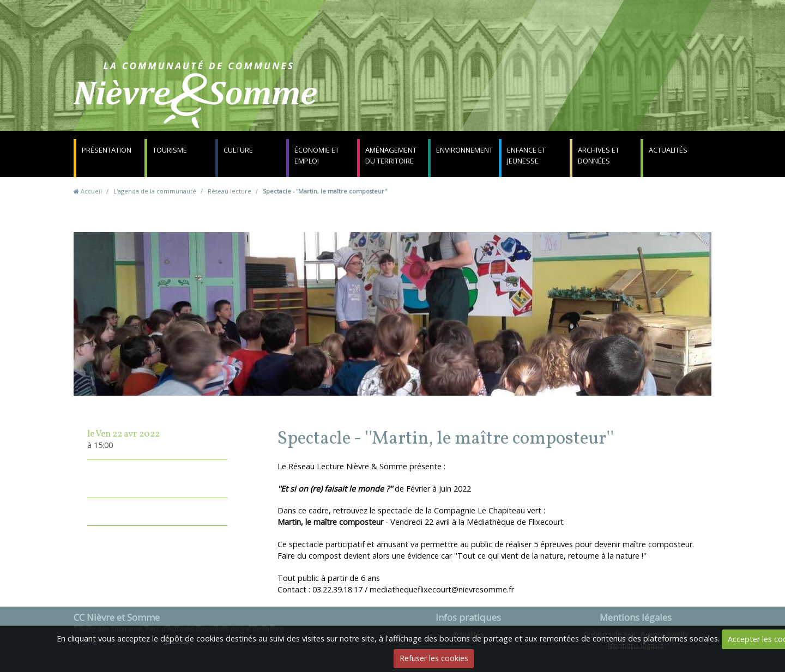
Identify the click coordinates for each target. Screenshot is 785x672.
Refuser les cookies (434, 658)
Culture (238, 150)
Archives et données (599, 155)
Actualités (668, 150)
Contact (524, 101)
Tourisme (170, 150)
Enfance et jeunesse (526, 155)
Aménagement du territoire (391, 155)
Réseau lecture (230, 191)
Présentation (107, 150)
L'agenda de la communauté (155, 191)
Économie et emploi (317, 155)
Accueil (91, 191)
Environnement (464, 150)
